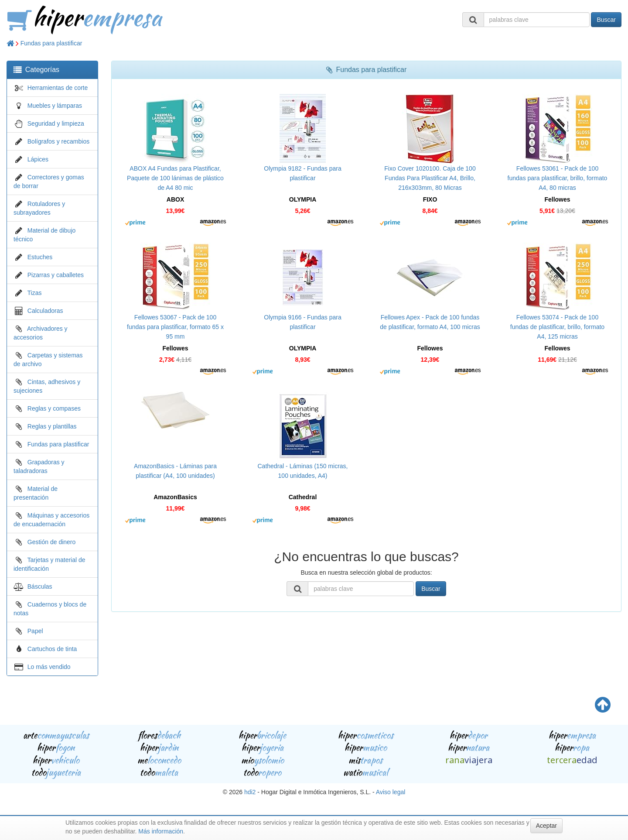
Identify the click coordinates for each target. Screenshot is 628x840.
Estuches (40, 257)
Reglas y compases (54, 408)
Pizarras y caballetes (56, 275)
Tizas (35, 293)
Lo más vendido (49, 667)
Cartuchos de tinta (52, 649)
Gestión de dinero (52, 542)
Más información (161, 831)
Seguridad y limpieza (56, 123)
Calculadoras (45, 311)
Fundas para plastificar (51, 43)
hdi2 (250, 792)
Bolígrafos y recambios (58, 141)
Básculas (40, 586)
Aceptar (546, 826)
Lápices (38, 159)
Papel (35, 631)
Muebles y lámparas (55, 106)
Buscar (606, 20)
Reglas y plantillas (52, 426)
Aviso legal (391, 792)
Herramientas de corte (58, 88)
